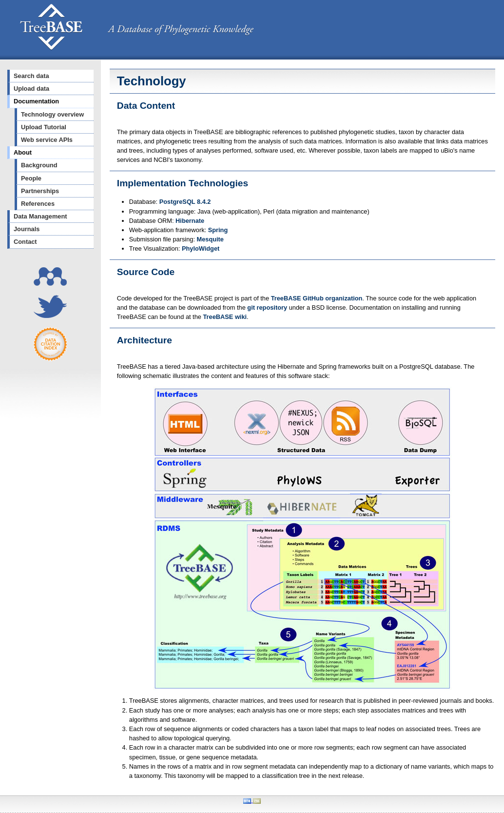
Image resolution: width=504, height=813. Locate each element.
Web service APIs (47, 140)
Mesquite (210, 239)
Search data (31, 76)
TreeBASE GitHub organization (317, 298)
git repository (267, 307)
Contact (25, 242)
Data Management (40, 216)
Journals (27, 229)
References (38, 204)
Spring (218, 230)
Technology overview (52, 114)
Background (39, 165)
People (31, 178)
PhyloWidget (201, 248)
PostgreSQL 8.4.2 (185, 202)
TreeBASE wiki (225, 317)
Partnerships (40, 191)
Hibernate (190, 221)
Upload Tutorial (44, 127)
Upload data (31, 89)
